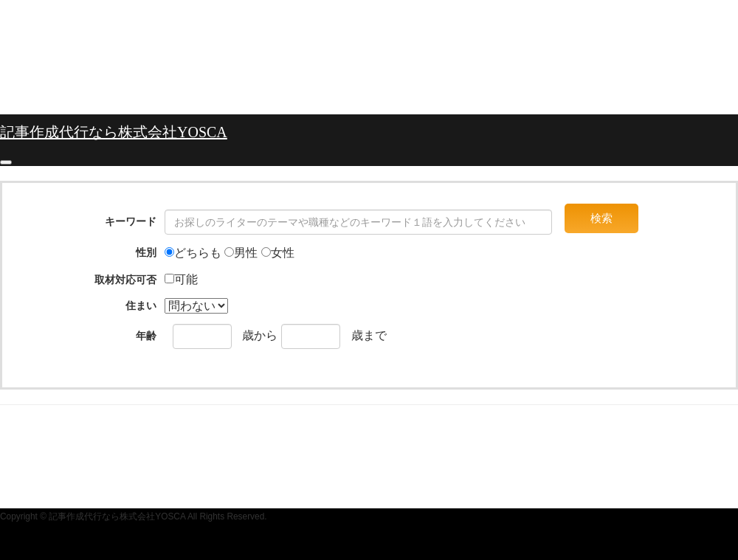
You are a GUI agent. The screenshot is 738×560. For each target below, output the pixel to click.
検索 (601, 218)
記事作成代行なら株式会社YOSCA (114, 132)
